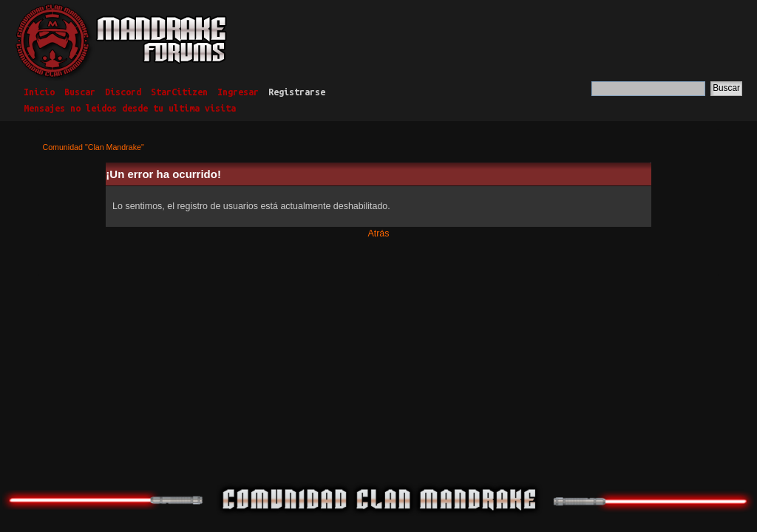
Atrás (378, 233)
